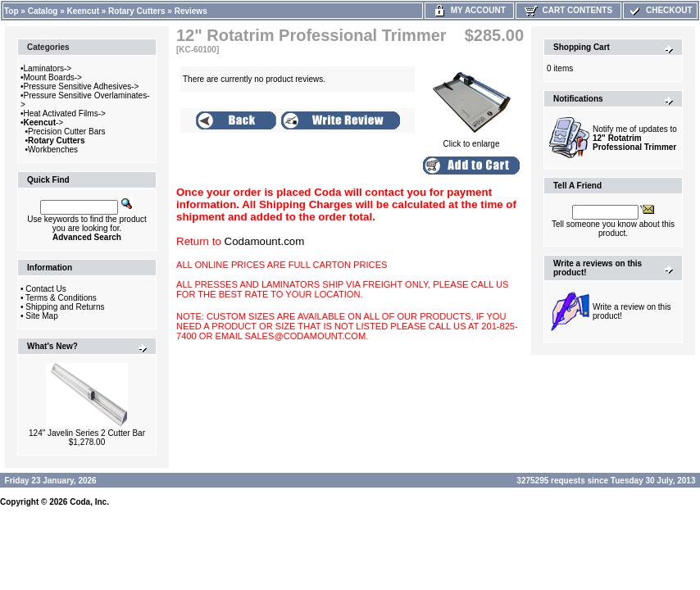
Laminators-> (48, 68)
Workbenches (53, 150)
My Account (469, 10)
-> (44, 123)
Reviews (191, 11)
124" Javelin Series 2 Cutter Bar (87, 433)
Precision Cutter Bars (66, 132)
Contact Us (45, 289)
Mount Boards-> (53, 77)
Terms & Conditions (61, 298)
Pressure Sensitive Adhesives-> (82, 86)
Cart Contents (568, 10)
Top (11, 11)
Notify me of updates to (635, 138)
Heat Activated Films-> (65, 113)
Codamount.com (265, 241)
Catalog (43, 11)
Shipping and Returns (65, 307)
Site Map (41, 316)
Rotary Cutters (136, 11)
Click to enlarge (471, 140)
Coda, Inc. (89, 502)
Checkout (660, 10)
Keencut (83, 11)
